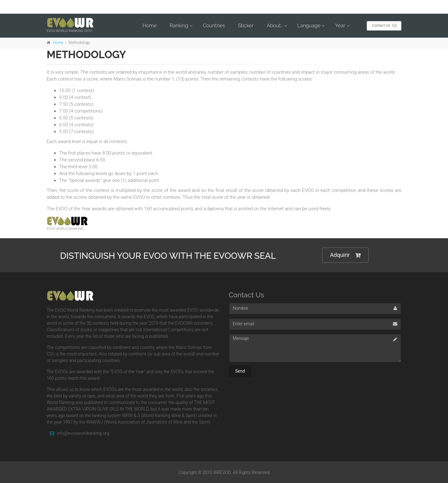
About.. (275, 26)
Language (309, 26)
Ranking (179, 26)
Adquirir (345, 255)
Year (340, 26)
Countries (214, 26)
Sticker (246, 26)
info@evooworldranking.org (78, 433)
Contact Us (384, 26)
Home (150, 26)
